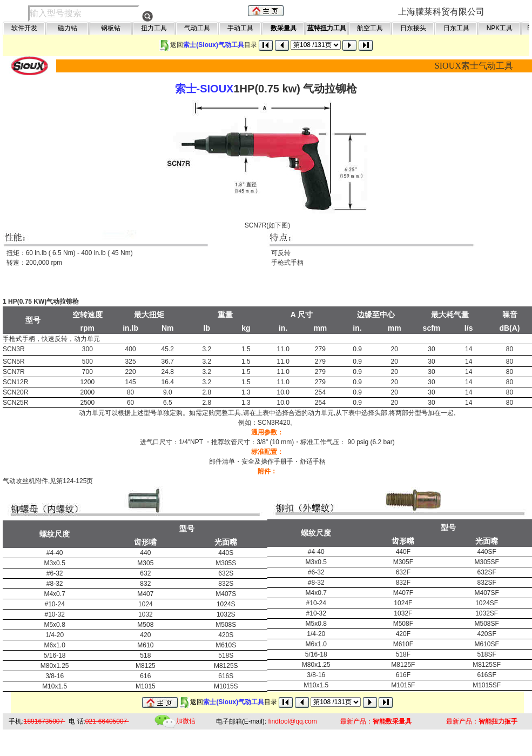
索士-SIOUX (204, 89)
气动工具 (197, 28)
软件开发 (24, 28)
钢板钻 (111, 28)
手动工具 (240, 28)
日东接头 (413, 28)
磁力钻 (68, 28)
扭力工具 (154, 28)
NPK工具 (500, 28)
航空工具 (370, 28)
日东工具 (456, 28)
